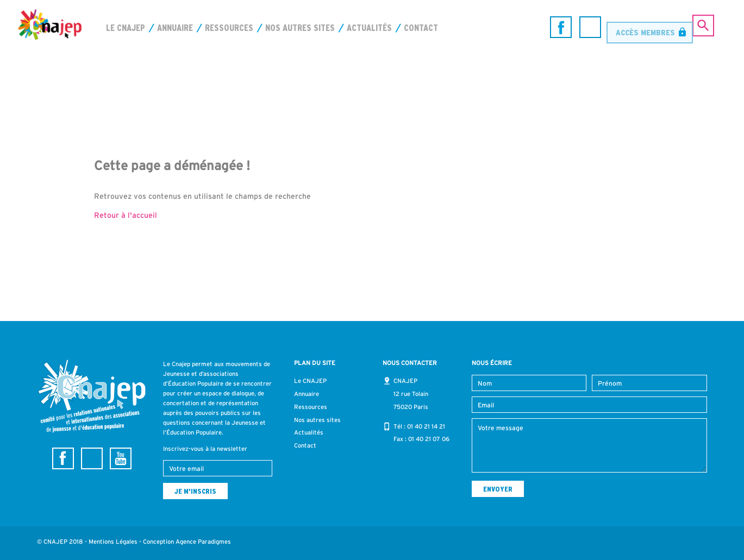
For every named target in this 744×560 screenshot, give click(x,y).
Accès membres (645, 27)
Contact (421, 28)
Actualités (369, 28)
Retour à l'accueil (126, 215)
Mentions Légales (113, 542)
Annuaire (175, 28)
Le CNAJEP (126, 28)
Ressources (229, 28)
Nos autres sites (300, 28)
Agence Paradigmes (203, 542)
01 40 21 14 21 (426, 426)
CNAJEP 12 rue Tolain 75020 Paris (411, 394)
